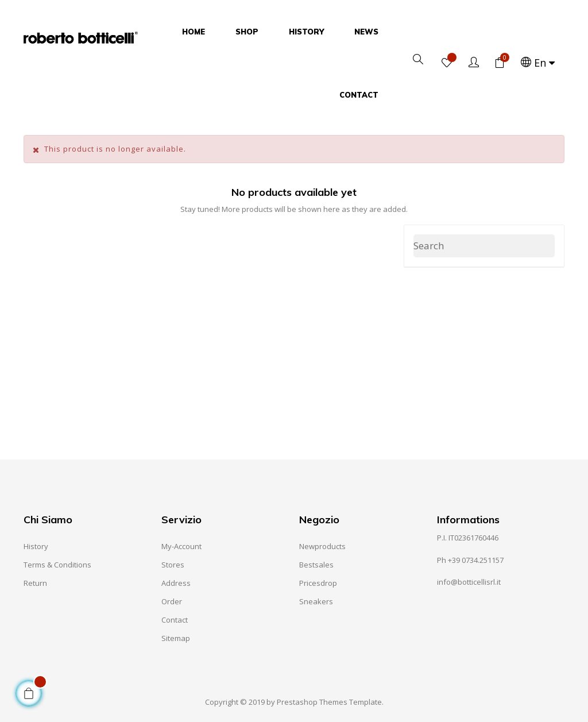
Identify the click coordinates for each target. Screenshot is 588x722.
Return (35, 583)
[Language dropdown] (539, 63)
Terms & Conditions (57, 565)
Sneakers (316, 601)
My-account (181, 546)
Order (172, 601)
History (36, 546)
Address (176, 583)
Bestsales (316, 565)
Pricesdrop (318, 583)
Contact (175, 620)
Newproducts (322, 546)
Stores (173, 565)
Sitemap (176, 638)
